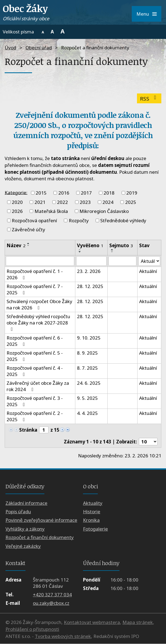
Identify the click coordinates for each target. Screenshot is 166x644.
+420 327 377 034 (52, 595)
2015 (41, 193)
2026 (17, 211)
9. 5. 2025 (87, 398)
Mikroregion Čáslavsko (104, 211)
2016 (64, 193)
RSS (149, 99)
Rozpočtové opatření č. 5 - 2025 (35, 356)
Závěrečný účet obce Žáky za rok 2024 (38, 386)
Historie (92, 512)
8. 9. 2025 (87, 353)
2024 (108, 202)
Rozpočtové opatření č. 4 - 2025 (35, 371)
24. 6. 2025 (89, 383)
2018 (109, 193)
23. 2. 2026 (89, 271)
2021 (40, 202)
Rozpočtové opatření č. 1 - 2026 (35, 275)
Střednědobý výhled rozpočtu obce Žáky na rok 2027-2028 (38, 323)
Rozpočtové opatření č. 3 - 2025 (35, 401)
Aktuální (148, 271)
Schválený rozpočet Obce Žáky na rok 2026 (39, 305)
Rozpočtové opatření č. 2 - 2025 (35, 417)
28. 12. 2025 (90, 287)
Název (16, 245)
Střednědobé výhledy (123, 220)
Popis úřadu (18, 512)
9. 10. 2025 (89, 338)
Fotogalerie (95, 529)
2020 (17, 202)
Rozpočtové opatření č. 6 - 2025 (35, 341)
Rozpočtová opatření (34, 220)
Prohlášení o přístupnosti (32, 629)
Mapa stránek (138, 622)
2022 (62, 202)
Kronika (91, 520)
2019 (132, 193)
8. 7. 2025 (87, 368)
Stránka (28, 430)
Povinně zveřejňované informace (41, 520)
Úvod (10, 48)
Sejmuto (121, 245)
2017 (86, 193)
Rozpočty (79, 220)
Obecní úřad (39, 48)
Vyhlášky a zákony (25, 529)
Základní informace (26, 503)
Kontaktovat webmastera (92, 622)
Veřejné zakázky (23, 546)
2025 (131, 202)
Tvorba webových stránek (63, 636)
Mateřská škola (51, 211)
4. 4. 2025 (87, 413)
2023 (85, 202)
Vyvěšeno (90, 245)
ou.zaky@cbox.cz (51, 603)
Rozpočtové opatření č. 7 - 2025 (35, 290)
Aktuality (93, 503)
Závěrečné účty (28, 230)
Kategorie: (16, 192)
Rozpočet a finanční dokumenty (40, 538)
